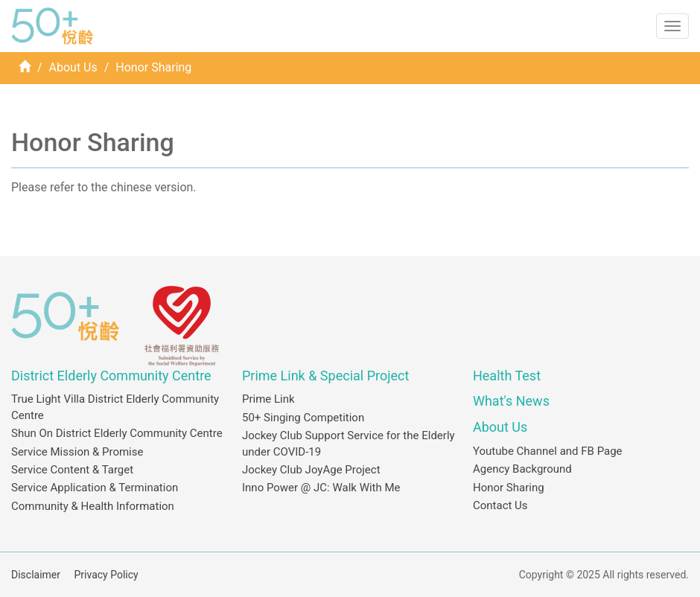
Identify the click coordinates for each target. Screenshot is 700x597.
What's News (511, 401)
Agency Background (522, 469)
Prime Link (268, 399)
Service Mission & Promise (77, 452)
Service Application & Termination (95, 488)
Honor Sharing (509, 488)
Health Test (507, 376)
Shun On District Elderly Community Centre (117, 433)
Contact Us (500, 505)
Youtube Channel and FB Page (548, 451)
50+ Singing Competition (303, 418)
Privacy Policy (106, 575)
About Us (73, 67)
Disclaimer (36, 575)
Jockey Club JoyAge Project (311, 470)
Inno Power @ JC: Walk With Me (321, 488)
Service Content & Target (72, 470)
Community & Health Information (93, 506)
